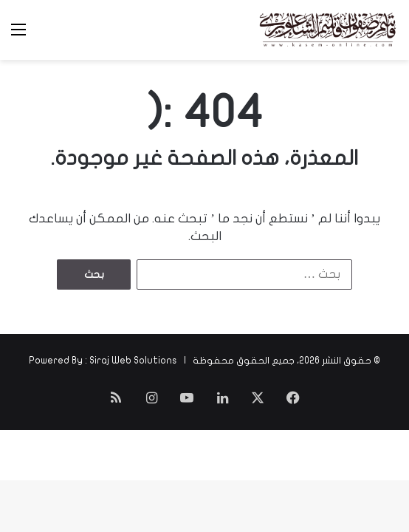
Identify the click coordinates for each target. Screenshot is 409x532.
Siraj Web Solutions (133, 361)
